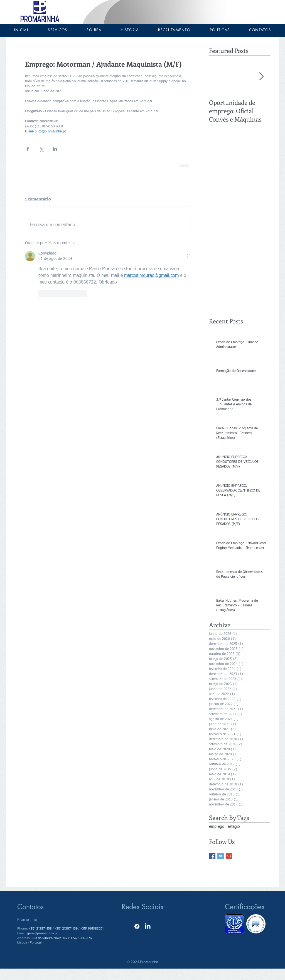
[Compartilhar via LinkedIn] (55, 149)
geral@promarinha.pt (42, 933)
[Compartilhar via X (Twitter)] (41, 149)
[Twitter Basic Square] (221, 856)
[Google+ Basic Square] (229, 856)
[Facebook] (137, 926)
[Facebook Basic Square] (212, 856)
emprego (217, 827)
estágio (234, 827)
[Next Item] (261, 77)
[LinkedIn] (148, 926)
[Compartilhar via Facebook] (28, 149)
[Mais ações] (187, 256)
